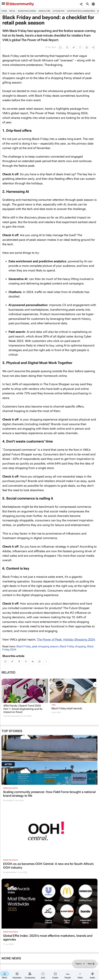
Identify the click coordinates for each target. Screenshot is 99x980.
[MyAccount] (94, 4)
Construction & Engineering (81, 11)
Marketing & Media (27, 11)
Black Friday (23, 646)
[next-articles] (96, 685)
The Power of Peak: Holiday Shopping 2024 (66, 640)
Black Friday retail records (67, 708)
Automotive (59, 11)
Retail (12, 11)
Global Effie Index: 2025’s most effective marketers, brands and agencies (48, 938)
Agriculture (44, 11)
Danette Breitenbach (12, 716)
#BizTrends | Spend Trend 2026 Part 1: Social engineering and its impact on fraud (23, 709)
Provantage (8, 800)
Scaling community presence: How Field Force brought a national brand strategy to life (49, 794)
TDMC (54, 705)
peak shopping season (45, 646)
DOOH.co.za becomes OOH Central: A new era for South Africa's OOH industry (48, 866)
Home (4, 11)
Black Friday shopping (73, 646)
